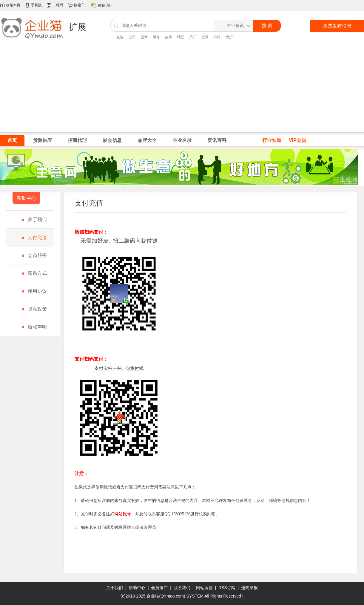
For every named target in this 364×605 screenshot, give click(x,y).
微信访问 (105, 5)
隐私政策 (37, 309)
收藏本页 (13, 5)
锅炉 (229, 37)
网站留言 (204, 588)
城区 (181, 37)
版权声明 (37, 327)
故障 (169, 37)
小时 (217, 37)
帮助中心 (137, 588)
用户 (193, 37)
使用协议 (37, 291)
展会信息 (112, 140)
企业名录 (182, 140)
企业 (120, 37)
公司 (132, 37)
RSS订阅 (227, 588)
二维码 (58, 5)
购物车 (79, 5)
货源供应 (42, 140)
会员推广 (159, 588)
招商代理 (77, 140)
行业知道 (272, 140)
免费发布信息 (337, 26)
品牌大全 (147, 140)
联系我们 (182, 588)
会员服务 (37, 255)
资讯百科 (217, 140)
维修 (156, 37)
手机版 (36, 5)
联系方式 (37, 273)
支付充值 (37, 237)
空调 (205, 37)
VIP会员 (297, 140)
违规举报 (249, 588)
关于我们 (37, 219)
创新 (144, 37)
